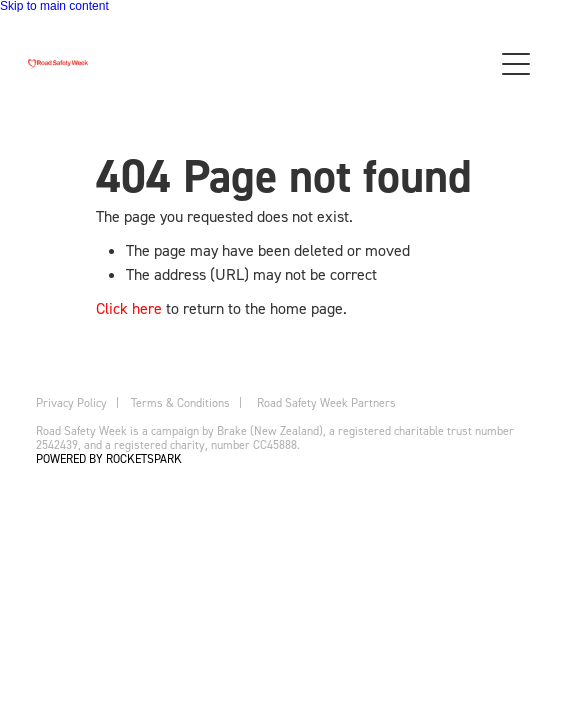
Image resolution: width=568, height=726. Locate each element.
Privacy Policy (71, 402)
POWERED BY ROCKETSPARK (109, 458)
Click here (129, 308)
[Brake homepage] (249, 64)
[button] (516, 64)
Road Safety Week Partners (326, 402)
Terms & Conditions (180, 402)
